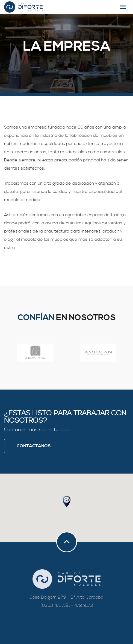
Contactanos (34, 446)
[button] (67, 502)
